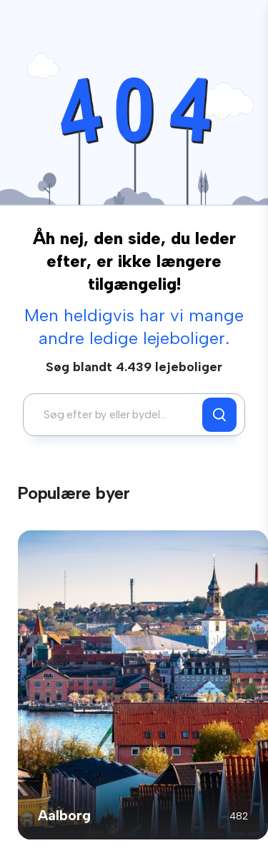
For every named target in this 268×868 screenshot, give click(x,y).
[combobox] (116, 415)
